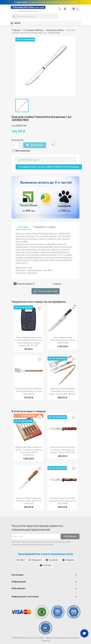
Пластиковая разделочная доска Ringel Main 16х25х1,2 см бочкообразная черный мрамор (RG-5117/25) (29, 341)
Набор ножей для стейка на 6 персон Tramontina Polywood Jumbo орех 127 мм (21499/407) (29, 451)
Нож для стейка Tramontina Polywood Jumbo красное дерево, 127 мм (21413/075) (63, 450)
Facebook (52, 560)
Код (13, 126)
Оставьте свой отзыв (45, 291)
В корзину (35, 145)
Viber (21, 560)
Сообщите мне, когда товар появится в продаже (49, 167)
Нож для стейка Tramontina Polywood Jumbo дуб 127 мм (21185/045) (29, 501)
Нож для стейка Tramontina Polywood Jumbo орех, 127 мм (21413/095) (62, 501)
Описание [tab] (23, 227)
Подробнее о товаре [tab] (44, 227)
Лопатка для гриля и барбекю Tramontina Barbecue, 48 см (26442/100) (29, 391)
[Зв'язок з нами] (84, 633)
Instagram (35, 560)
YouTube (45, 565)
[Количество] (15, 145)
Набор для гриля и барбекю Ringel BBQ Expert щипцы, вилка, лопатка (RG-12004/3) (62, 391)
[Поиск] (35, 16)
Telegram (68, 560)
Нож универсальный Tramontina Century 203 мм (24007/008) (63, 340)
